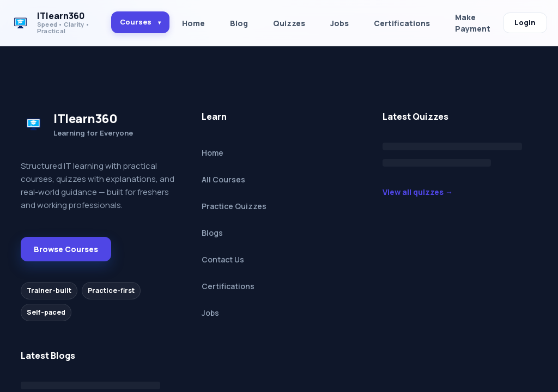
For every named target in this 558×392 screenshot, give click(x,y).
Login (525, 22)
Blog (239, 23)
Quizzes (289, 23)
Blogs (212, 233)
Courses (140, 22)
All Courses (223, 179)
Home (193, 23)
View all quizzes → (418, 192)
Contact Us (223, 259)
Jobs (339, 23)
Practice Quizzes (234, 206)
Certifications (402, 23)
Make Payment (473, 23)
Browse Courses (66, 249)
